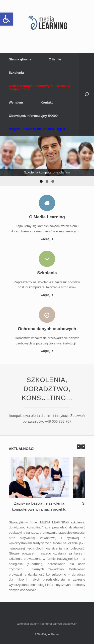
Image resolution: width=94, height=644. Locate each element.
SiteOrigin (43, 634)
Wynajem (16, 102)
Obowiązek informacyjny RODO (33, 116)
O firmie (55, 59)
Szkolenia (16, 73)
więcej (47, 239)
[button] (7, 19)
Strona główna (20, 59)
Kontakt (47, 102)
